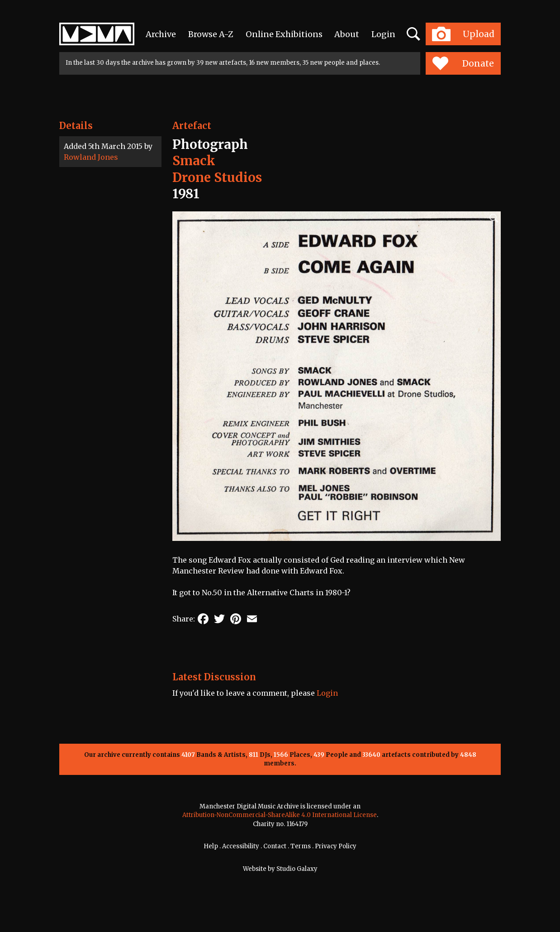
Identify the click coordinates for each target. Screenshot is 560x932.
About (347, 34)
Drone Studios (217, 177)
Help (211, 846)
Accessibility (241, 846)
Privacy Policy (336, 846)
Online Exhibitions (284, 34)
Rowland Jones (91, 157)
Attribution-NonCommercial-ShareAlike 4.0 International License (280, 815)
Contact (275, 846)
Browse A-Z (211, 34)
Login (383, 34)
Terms (301, 846)
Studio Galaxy (297, 869)
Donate (463, 63)
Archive (161, 34)
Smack (194, 161)
